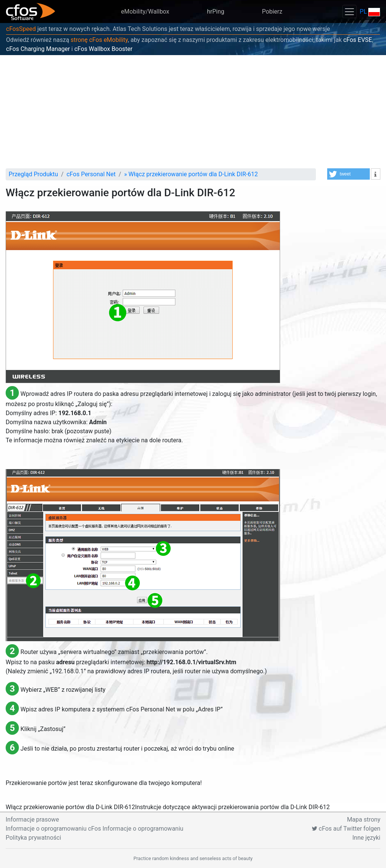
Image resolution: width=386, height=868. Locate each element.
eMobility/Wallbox (145, 12)
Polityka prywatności (33, 838)
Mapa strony (364, 820)
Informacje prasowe (32, 820)
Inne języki (366, 838)
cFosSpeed (21, 29)
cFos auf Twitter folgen (346, 829)
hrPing (216, 12)
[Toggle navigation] (349, 12)
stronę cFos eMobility (99, 40)
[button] (348, 174)
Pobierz (272, 12)
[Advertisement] (193, 112)
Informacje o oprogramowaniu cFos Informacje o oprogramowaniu (94, 829)
